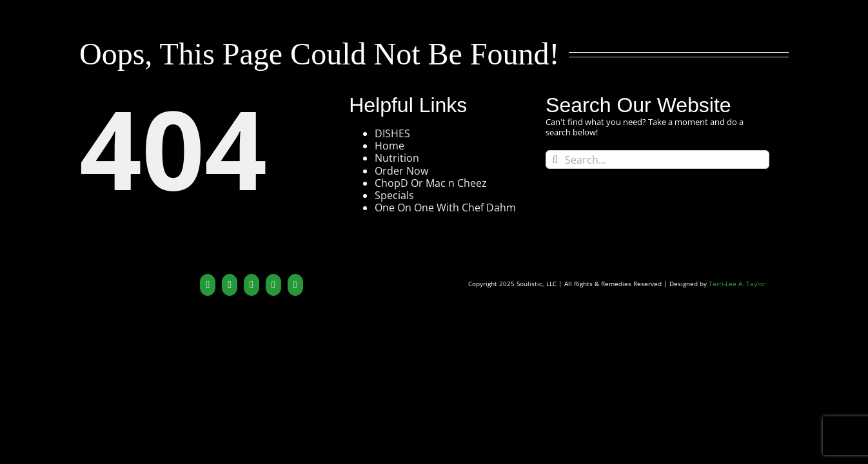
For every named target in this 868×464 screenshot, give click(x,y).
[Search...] (657, 159)
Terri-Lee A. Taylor (737, 284)
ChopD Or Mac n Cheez (431, 183)
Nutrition (397, 158)
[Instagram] (252, 285)
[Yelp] (273, 285)
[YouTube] (230, 285)
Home (390, 146)
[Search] (555, 159)
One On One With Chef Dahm (445, 208)
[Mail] (295, 285)
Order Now (401, 171)
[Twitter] (208, 285)
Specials (394, 195)
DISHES (392, 133)
